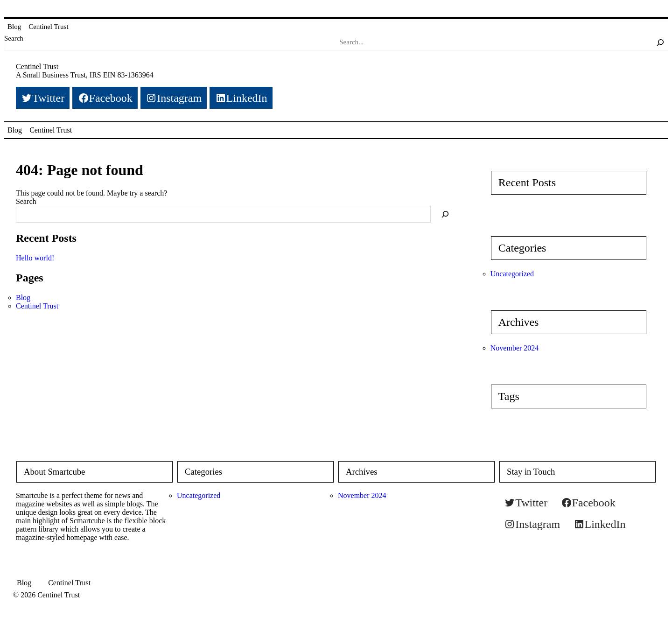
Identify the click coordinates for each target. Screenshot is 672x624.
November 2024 (515, 348)
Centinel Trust (48, 27)
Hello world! (35, 258)
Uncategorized (512, 274)
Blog (14, 27)
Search (14, 38)
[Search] (660, 42)
